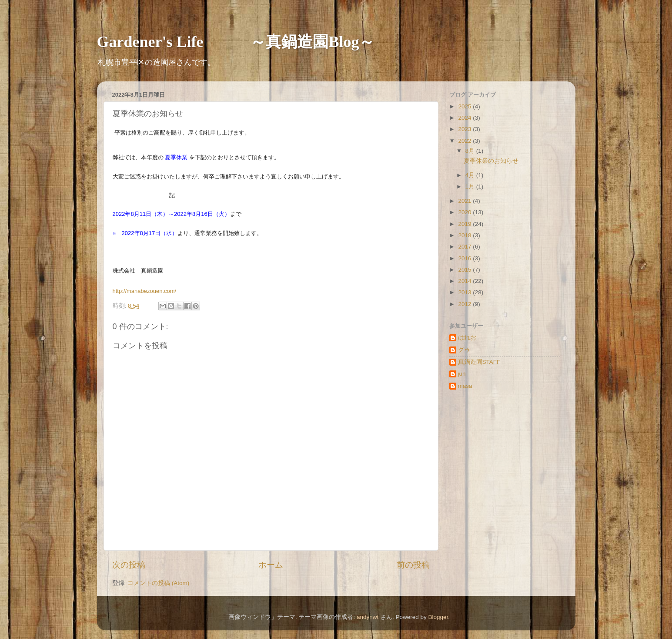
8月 (471, 151)
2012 (465, 304)
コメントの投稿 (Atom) (158, 583)
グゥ (464, 350)
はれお (467, 338)
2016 (465, 258)
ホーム (271, 565)
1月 (471, 187)
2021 (465, 201)
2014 (465, 281)
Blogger (438, 617)
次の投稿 (129, 565)
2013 (465, 292)
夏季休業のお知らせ (491, 161)
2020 (465, 212)
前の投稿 (413, 565)
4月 (471, 175)
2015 (465, 270)
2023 (465, 129)
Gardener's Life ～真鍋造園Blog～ (236, 42)
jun (462, 374)
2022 (465, 141)
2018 (465, 235)
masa (465, 386)
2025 (465, 106)
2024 (465, 118)
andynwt (368, 617)
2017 (465, 247)
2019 (465, 224)
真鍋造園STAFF (479, 362)
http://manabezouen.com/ (145, 291)
